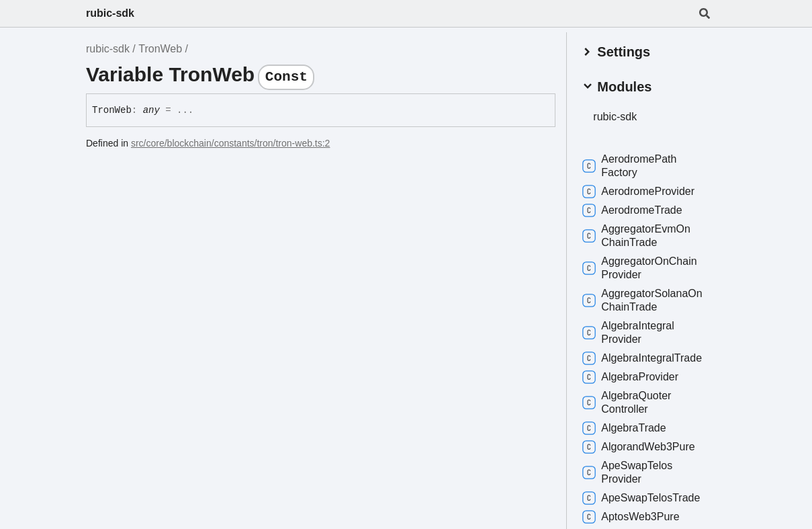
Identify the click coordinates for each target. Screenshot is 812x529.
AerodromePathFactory (631, 165)
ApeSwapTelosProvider (629, 472)
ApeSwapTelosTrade (643, 497)
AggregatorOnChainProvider (641, 267)
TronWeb (160, 49)
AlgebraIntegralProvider (630, 332)
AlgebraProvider (632, 376)
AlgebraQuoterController (629, 402)
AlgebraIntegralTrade (644, 358)
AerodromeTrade (634, 210)
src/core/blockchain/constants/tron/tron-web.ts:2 (230, 143)
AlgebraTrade (626, 428)
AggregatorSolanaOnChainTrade (644, 299)
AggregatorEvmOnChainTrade (638, 235)
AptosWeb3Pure (633, 516)
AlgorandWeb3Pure (640, 446)
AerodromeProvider (640, 191)
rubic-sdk (110, 13)
